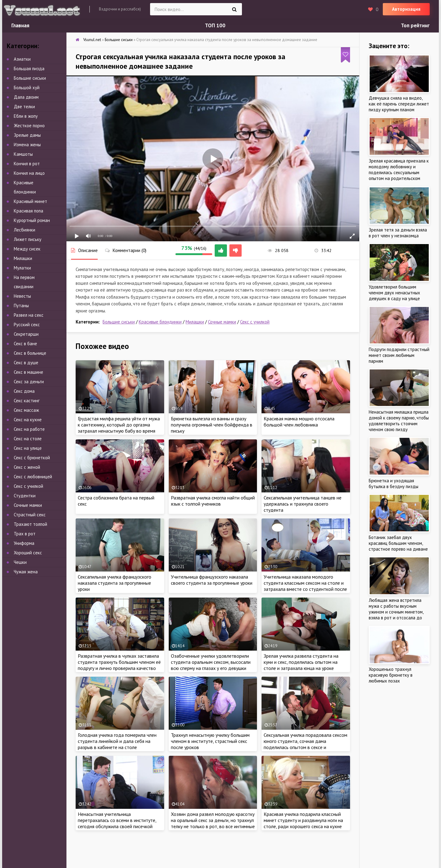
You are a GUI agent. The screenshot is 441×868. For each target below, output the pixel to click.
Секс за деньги (29, 382)
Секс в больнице (30, 353)
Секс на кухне (28, 420)
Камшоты (23, 154)
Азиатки (22, 59)
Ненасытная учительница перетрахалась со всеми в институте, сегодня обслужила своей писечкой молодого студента (117, 823)
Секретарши (26, 334)
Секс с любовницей (33, 477)
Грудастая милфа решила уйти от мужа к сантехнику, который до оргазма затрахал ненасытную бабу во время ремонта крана (119, 428)
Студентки (25, 496)
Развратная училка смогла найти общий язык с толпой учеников (213, 501)
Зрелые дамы (27, 135)
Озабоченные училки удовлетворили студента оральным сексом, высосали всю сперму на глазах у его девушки (211, 662)
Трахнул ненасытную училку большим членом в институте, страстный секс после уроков (210, 741)
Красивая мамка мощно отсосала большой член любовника (299, 422)
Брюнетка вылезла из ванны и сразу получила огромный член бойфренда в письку (212, 425)
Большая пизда (29, 69)
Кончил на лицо (29, 173)
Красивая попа (28, 211)
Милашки (195, 322)
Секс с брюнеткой (32, 458)
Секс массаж (26, 410)
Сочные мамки (222, 322)
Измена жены (27, 145)
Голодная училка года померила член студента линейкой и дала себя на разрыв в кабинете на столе (117, 741)
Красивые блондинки (160, 322)
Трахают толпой (30, 524)
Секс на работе (29, 429)
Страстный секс (30, 515)
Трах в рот (25, 534)
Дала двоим (26, 97)
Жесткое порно (29, 126)
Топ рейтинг (415, 25)
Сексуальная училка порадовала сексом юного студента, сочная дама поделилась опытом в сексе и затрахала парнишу (305, 744)
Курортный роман (32, 220)
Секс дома (24, 391)
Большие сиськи (119, 322)
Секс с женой (27, 467)
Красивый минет (30, 201)
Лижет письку (28, 239)
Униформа (24, 543)
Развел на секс (29, 315)
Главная (20, 25)
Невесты (22, 296)
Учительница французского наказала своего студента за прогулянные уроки (212, 580)
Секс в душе (26, 363)
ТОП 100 (215, 25)
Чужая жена (26, 572)
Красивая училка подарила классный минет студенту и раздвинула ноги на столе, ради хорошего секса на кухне (303, 820)
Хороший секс (28, 553)
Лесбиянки (24, 230)
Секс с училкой (255, 322)
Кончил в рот (27, 164)
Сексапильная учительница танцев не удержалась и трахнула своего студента (303, 504)
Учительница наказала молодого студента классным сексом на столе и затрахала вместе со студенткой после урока (305, 586)
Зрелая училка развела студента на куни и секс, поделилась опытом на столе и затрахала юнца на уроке (301, 662)
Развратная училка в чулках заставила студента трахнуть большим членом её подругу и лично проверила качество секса (119, 665)
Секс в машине (28, 372)
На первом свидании (24, 282)
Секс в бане (25, 344)
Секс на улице (28, 448)
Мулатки (22, 268)
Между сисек (27, 249)
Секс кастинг (27, 401)
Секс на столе (28, 439)
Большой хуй (27, 88)
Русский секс (27, 325)
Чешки (20, 562)
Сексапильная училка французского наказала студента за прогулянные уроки (115, 583)
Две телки (24, 107)
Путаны (21, 306)
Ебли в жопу (26, 116)
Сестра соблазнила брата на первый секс (116, 501)
